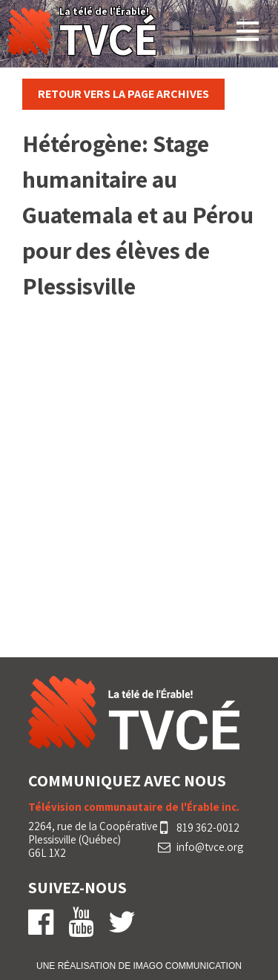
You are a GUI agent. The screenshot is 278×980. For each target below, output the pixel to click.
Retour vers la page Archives (123, 94)
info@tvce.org (210, 847)
